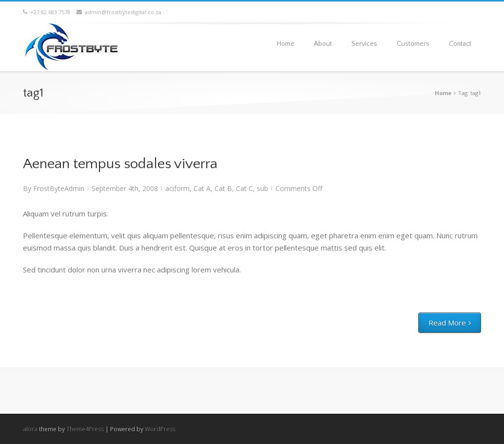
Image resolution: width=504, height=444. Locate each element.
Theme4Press (85, 429)
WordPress (160, 429)
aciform (177, 188)
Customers (413, 44)
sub (262, 188)
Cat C (244, 188)
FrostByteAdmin (59, 188)
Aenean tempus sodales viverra (120, 164)
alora (30, 429)
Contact (460, 44)
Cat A (202, 188)
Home (286, 44)
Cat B (223, 188)
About (323, 44)
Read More (447, 323)
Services (364, 44)
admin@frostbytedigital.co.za (119, 12)
